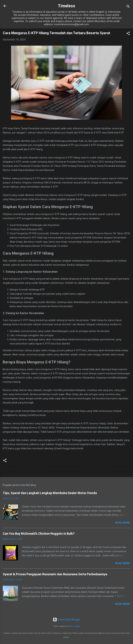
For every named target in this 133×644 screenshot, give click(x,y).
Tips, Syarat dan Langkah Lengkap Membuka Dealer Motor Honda (50, 493)
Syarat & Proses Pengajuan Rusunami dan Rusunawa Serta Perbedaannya (55, 574)
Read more (123, 523)
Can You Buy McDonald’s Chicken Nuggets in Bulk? (39, 534)
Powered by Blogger (67, 620)
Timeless (66, 6)
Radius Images (74, 626)
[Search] (128, 7)
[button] (128, 34)
